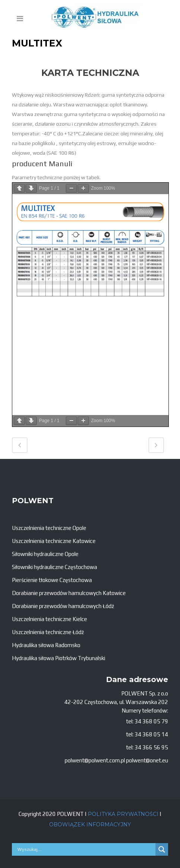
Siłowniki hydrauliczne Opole (45, 554)
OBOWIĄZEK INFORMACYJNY (90, 824)
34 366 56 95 (151, 747)
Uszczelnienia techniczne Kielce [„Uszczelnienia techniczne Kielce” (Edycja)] (49, 619)
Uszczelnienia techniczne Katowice (54, 541)
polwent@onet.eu (147, 760)
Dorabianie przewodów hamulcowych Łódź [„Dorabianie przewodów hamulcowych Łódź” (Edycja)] (63, 606)
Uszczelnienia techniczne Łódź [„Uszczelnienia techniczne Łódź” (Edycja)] (48, 632)
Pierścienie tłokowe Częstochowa (52, 580)
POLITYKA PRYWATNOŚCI (123, 814)
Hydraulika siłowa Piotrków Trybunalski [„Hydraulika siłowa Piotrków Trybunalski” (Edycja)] (59, 658)
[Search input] (86, 849)
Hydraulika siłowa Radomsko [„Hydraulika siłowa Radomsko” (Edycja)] (46, 645)
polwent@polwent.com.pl (95, 760)
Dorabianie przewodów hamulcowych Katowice (69, 593)
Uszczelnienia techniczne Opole (49, 528)
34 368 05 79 (151, 721)
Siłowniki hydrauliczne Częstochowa (54, 567)
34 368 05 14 (151, 734)
